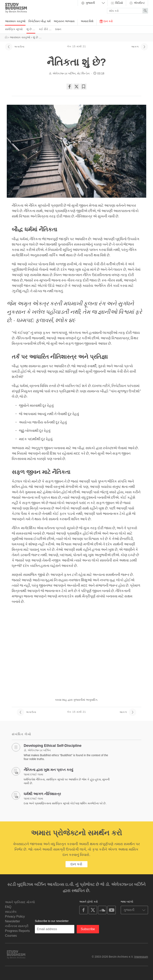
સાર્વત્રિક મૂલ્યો (14, 29)
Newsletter (13, 921)
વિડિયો (117, 3)
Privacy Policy (15, 916)
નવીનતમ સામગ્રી (17, 926)
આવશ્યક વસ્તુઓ (15, 21)
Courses (11, 936)
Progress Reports (17, 931)
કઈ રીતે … (45, 29)
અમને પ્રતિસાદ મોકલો (20, 902)
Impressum (141, 957)
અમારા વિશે (87, 21)
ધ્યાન (58, 29)
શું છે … (31, 29)
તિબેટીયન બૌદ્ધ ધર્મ (40, 21)
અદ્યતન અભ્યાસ (64, 21)
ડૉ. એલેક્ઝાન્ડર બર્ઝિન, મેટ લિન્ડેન (69, 73)
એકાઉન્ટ (137, 3)
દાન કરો (106, 21)
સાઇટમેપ (11, 912)
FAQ (8, 907)
